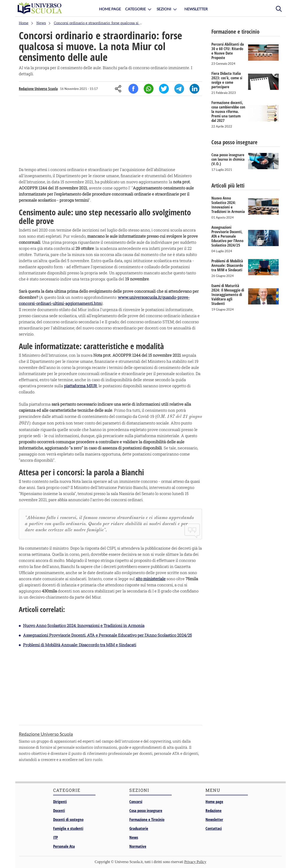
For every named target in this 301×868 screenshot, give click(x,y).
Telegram (179, 89)
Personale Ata (64, 846)
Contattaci (214, 828)
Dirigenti (60, 802)
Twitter (164, 89)
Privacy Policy (195, 862)
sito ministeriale (151, 579)
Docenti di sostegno (68, 819)
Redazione (214, 810)
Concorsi (136, 802)
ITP (55, 837)
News (134, 837)
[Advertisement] (110, 132)
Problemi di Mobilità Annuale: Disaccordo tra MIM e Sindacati (80, 645)
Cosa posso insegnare (146, 810)
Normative (138, 846)
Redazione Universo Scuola (38, 89)
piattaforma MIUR (80, 386)
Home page (214, 802)
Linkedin (194, 89)
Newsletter (196, 9)
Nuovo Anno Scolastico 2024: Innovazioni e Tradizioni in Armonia (84, 626)
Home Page (110, 9)
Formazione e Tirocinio (147, 819)
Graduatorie (139, 828)
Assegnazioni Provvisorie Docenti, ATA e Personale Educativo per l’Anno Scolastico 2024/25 (107, 635)
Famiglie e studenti (68, 828)
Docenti (59, 810)
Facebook (133, 89)
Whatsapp (149, 89)
